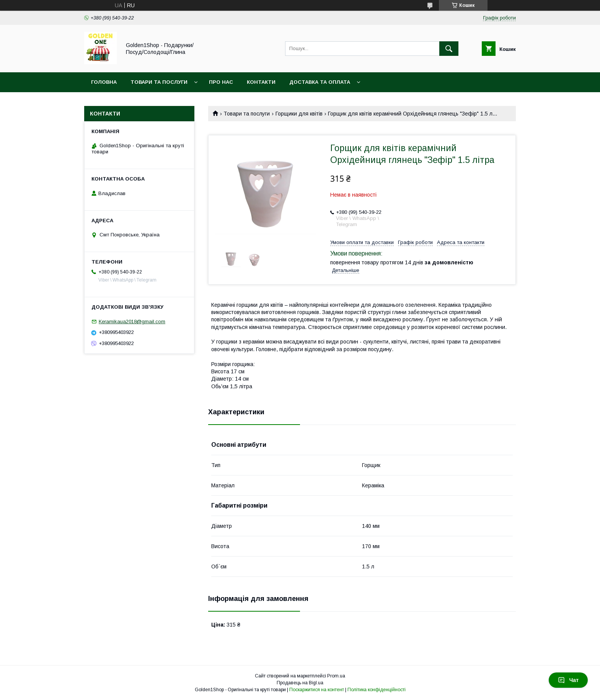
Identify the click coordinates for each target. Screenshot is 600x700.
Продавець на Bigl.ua (300, 683)
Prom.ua (336, 676)
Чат (568, 680)
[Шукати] (449, 49)
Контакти (261, 82)
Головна (104, 82)
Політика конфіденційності (377, 690)
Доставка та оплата (320, 82)
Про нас (221, 82)
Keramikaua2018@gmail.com (132, 322)
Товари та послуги (159, 82)
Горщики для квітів (299, 114)
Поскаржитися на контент (317, 690)
